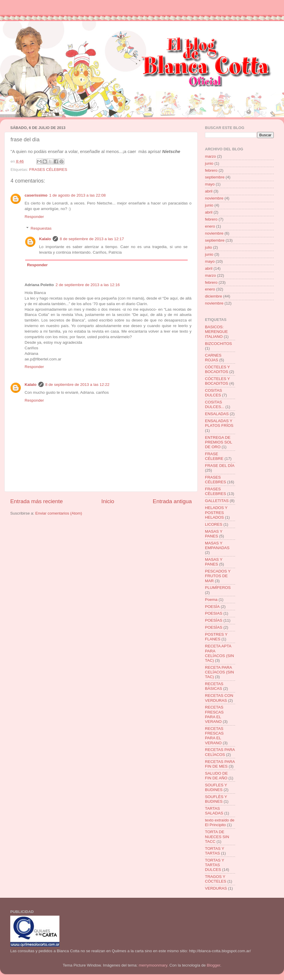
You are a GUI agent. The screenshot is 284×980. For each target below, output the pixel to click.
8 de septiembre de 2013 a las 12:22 (77, 385)
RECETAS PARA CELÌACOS (220, 752)
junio (209, 163)
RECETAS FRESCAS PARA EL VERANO (214, 714)
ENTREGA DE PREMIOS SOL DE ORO (219, 442)
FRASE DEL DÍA (220, 466)
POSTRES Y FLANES (216, 637)
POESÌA (212, 607)
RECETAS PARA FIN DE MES (220, 764)
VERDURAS (216, 888)
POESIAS (214, 613)
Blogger (213, 965)
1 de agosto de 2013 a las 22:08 (77, 195)
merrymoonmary (153, 965)
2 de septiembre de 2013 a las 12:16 (88, 285)
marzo (211, 156)
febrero (211, 170)
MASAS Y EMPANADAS (217, 545)
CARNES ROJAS (213, 358)
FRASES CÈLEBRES (215, 491)
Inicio (108, 501)
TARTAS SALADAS (214, 811)
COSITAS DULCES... (215, 404)
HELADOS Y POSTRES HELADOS (216, 512)
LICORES (214, 524)
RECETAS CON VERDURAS (219, 698)
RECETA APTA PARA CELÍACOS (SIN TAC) (219, 653)
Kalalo (45, 239)
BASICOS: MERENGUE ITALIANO (216, 332)
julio (208, 247)
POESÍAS (214, 620)
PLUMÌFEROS (218, 588)
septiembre (215, 177)
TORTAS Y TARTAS (215, 851)
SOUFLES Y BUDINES (216, 787)
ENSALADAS (217, 414)
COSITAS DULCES (213, 393)
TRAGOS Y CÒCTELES (216, 879)
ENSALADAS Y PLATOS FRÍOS (219, 423)
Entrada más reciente (37, 501)
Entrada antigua (172, 501)
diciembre (214, 296)
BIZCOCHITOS (218, 344)
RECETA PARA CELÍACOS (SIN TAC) (219, 672)
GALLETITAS (217, 501)
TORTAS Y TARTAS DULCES (215, 865)
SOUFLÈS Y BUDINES (216, 799)
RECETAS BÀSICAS (214, 686)
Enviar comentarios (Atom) (59, 513)
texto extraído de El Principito (220, 822)
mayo (210, 184)
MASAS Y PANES (214, 534)
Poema (211, 600)
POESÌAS (214, 627)
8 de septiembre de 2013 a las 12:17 (92, 239)
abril (209, 191)
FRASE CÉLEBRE (214, 456)
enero (210, 226)
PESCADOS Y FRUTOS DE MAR (218, 576)
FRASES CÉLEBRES (48, 170)
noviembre (214, 198)
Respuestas (41, 228)
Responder (34, 217)
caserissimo (36, 195)
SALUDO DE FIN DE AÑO (216, 776)
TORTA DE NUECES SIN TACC (217, 837)
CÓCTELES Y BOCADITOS (217, 369)
